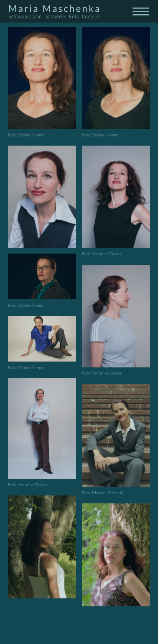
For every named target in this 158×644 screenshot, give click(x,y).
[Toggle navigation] (140, 11)
